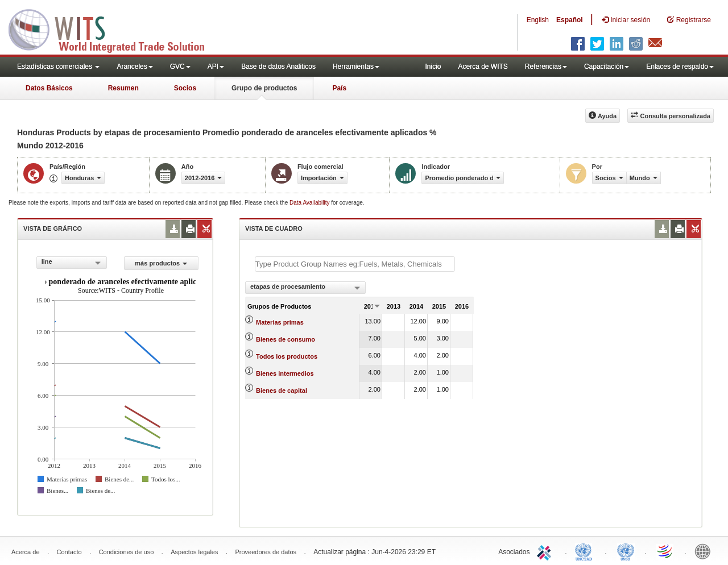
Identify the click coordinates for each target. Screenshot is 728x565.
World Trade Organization (665, 551)
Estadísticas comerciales (58, 67)
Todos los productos (287, 356)
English (538, 20)
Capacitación (607, 67)
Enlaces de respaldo (680, 67)
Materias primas (280, 322)
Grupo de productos (264, 88)
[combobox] (72, 263)
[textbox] (355, 264)
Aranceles (135, 67)
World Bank (705, 551)
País (339, 88)
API (216, 67)
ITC (546, 551)
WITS (114, 28)
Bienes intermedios (285, 373)
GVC (180, 67)
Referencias (546, 67)
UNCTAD (586, 551)
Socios (185, 88)
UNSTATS (626, 551)
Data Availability (310, 203)
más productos (161, 263)
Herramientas (356, 67)
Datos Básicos (49, 88)
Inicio (433, 67)
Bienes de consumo (286, 339)
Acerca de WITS (483, 67)
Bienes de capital (282, 390)
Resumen (123, 88)
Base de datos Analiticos (278, 67)
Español (570, 20)
